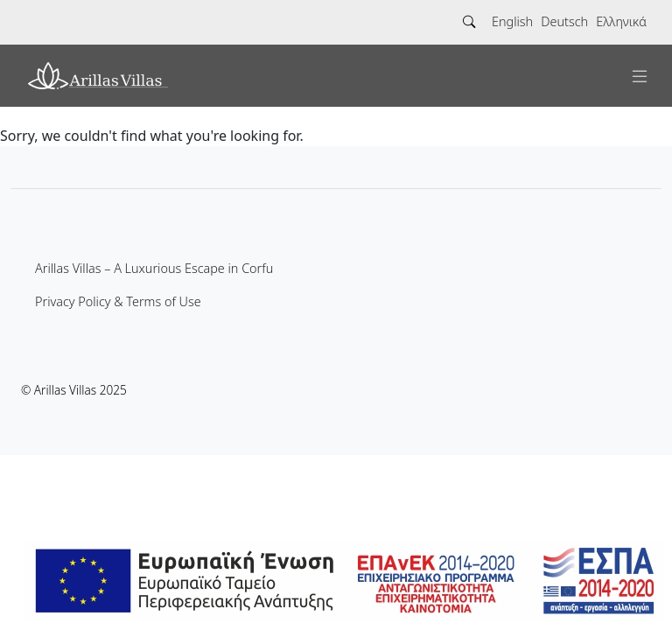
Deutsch (564, 21)
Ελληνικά (621, 21)
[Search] (469, 22)
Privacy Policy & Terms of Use (118, 301)
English (512, 21)
